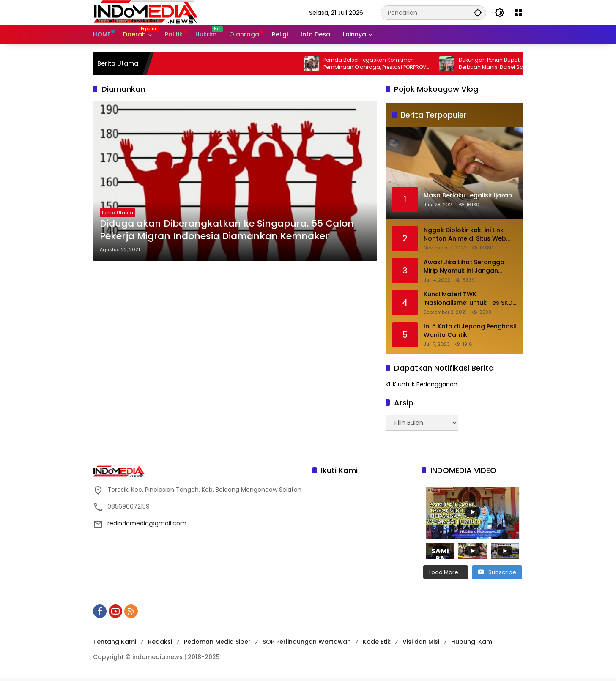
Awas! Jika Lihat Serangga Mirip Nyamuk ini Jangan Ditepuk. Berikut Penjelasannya (464, 267)
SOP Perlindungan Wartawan (307, 642)
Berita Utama (118, 213)
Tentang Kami (115, 642)
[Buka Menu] (518, 13)
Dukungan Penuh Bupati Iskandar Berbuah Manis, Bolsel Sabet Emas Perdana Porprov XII (509, 64)
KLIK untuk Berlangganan (422, 384)
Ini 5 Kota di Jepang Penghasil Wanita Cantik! (470, 331)
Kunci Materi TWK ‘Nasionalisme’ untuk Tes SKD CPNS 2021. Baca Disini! (468, 299)
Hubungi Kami (472, 642)
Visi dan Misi (421, 642)
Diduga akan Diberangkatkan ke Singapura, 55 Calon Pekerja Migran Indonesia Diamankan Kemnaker (227, 230)
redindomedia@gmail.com (147, 523)
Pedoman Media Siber (217, 642)
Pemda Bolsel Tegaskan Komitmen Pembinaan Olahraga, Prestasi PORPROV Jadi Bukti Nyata (381, 64)
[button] (478, 12)
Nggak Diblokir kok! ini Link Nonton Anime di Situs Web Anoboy (465, 234)
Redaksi (160, 642)
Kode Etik (377, 642)
